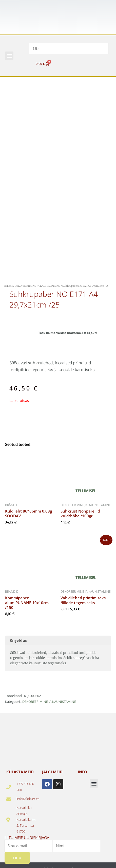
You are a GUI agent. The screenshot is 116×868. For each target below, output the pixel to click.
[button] (9, 56)
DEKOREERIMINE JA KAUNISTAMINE (37, 286)
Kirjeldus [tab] (18, 640)
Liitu (17, 858)
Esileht (8, 286)
